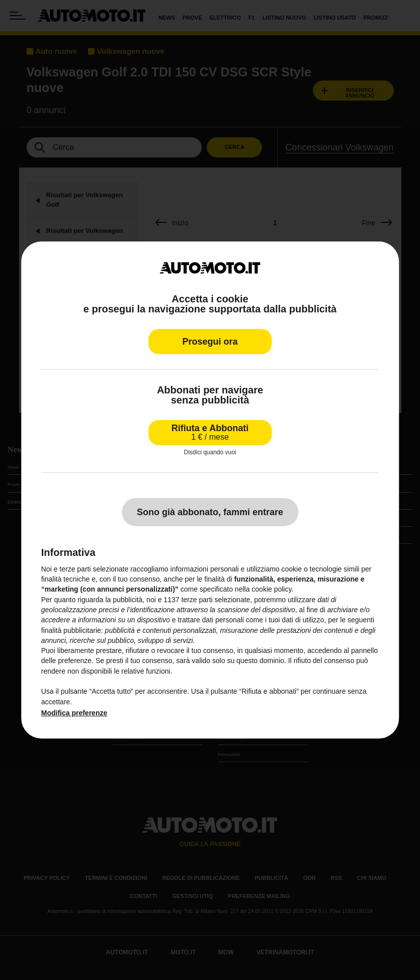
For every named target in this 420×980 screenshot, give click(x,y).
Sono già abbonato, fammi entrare (210, 512)
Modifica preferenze (74, 713)
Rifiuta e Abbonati (210, 432)
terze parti (197, 600)
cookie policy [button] (271, 589)
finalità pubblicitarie (71, 630)
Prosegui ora (210, 342)
